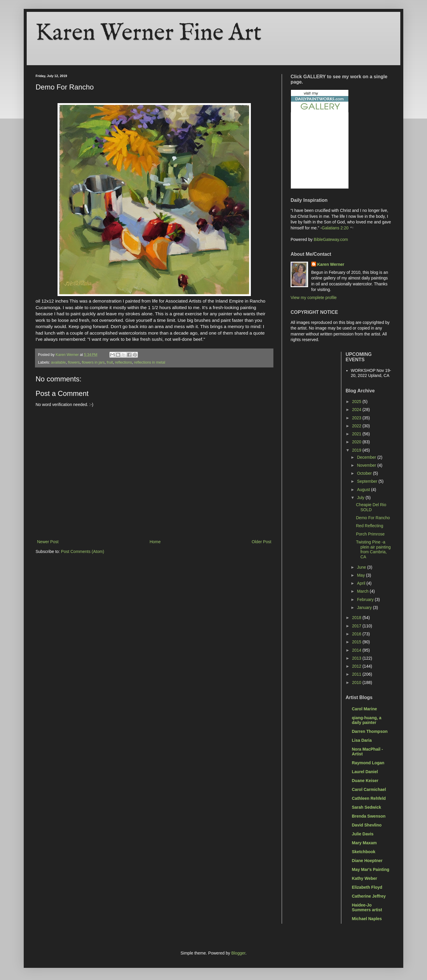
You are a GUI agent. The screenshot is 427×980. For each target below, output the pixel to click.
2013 (357, 658)
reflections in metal (150, 362)
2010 (357, 682)
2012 (357, 666)
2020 (357, 442)
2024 (357, 410)
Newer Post (48, 542)
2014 (357, 650)
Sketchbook (364, 852)
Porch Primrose (370, 534)
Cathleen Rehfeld (369, 798)
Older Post (262, 542)
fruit (110, 362)
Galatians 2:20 (335, 228)
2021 (357, 434)
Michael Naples (367, 919)
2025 (357, 402)
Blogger (238, 953)
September (368, 481)
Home (155, 542)
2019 (357, 450)
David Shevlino (367, 825)
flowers (74, 362)
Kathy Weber (365, 878)
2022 (357, 426)
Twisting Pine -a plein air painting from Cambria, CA (373, 549)
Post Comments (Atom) (83, 551)
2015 (357, 642)
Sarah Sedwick (367, 807)
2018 (357, 618)
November (367, 465)
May (361, 575)
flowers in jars (93, 362)
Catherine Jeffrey (369, 896)
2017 (357, 626)
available (58, 362)
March (363, 591)
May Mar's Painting (371, 869)
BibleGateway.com (331, 239)
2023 (357, 418)
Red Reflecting (369, 526)
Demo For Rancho (373, 518)
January (365, 607)
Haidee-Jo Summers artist (367, 907)
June (362, 567)
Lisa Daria (362, 740)
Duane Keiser (365, 781)
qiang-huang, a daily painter (367, 720)
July (361, 498)
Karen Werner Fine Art (149, 33)
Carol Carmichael (369, 789)
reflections (124, 362)
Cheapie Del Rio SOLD (371, 507)
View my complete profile (314, 298)
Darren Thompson (370, 731)
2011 (357, 674)
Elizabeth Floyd (367, 887)
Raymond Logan (368, 763)
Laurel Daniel (365, 772)
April (362, 583)
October (365, 473)
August (364, 490)
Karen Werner (331, 264)
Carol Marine (365, 709)
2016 (357, 634)
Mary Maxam (364, 843)
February (366, 599)
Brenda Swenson (369, 816)
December (367, 457)
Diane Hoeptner (367, 861)
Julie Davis (363, 834)
